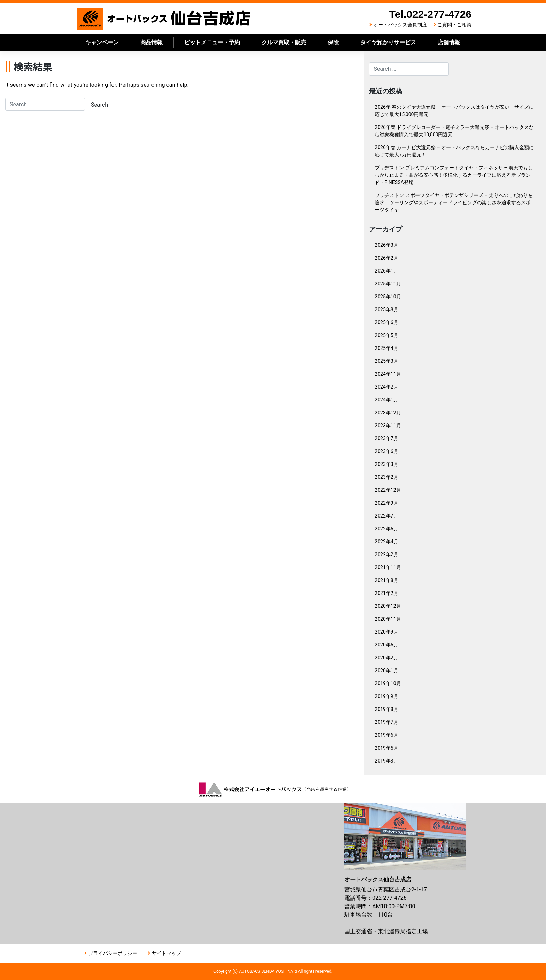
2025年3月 (386, 361)
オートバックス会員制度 (400, 25)
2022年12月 (388, 490)
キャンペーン (102, 42)
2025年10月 (388, 297)
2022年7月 (386, 516)
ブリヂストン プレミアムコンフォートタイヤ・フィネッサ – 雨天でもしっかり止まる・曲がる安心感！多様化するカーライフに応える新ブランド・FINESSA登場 (454, 175)
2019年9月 (386, 696)
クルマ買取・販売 (284, 42)
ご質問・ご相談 (454, 25)
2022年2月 (386, 554)
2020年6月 (386, 645)
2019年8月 (386, 709)
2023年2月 (386, 477)
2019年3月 (386, 761)
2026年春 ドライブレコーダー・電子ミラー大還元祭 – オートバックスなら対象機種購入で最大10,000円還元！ (454, 131)
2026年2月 (386, 258)
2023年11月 (388, 426)
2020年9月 (386, 632)
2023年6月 (386, 451)
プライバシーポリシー (113, 953)
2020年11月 (388, 619)
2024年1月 (386, 400)
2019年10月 (388, 683)
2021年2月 (386, 593)
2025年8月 (386, 309)
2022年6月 (386, 529)
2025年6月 (386, 322)
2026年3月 (386, 245)
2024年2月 (386, 387)
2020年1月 (386, 671)
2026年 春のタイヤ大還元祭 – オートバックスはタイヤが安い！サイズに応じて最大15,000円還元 (454, 111)
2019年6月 (386, 735)
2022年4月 (386, 542)
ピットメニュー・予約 (212, 42)
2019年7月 (386, 722)
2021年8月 (386, 580)
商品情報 (151, 42)
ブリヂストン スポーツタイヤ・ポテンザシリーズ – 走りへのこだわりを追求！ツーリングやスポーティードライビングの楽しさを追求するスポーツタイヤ (454, 202)
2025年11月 (388, 284)
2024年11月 (388, 374)
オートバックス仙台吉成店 (164, 19)
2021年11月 (388, 567)
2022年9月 (386, 503)
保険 (333, 42)
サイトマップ (166, 953)
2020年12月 (388, 606)
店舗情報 (449, 42)
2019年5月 (386, 748)
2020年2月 (386, 658)
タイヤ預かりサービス (388, 42)
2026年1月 (386, 271)
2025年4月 (386, 348)
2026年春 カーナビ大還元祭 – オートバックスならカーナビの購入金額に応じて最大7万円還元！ (454, 151)
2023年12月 (388, 413)
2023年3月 (386, 464)
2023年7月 (386, 438)
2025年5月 (386, 335)
